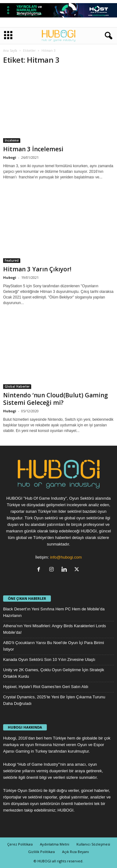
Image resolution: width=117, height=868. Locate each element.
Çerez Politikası (20, 844)
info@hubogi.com (66, 557)
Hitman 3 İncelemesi (33, 149)
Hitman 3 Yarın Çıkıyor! (37, 269)
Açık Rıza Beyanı (76, 852)
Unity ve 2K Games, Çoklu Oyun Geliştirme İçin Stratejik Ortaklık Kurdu (54, 673)
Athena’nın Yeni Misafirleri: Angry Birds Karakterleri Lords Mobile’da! (55, 629)
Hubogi (10, 157)
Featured (12, 260)
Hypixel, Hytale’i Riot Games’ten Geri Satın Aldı (46, 687)
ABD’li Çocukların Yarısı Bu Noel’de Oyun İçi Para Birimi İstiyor (54, 646)
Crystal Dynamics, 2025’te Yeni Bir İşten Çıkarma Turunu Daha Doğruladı (54, 700)
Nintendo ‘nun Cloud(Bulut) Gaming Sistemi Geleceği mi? (56, 399)
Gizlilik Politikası (41, 852)
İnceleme (12, 140)
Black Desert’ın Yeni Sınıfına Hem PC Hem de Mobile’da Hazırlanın (54, 612)
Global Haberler (17, 386)
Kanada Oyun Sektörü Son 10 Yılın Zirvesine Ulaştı (49, 659)
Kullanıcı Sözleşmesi (93, 844)
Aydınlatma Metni (55, 844)
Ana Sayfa (10, 51)
